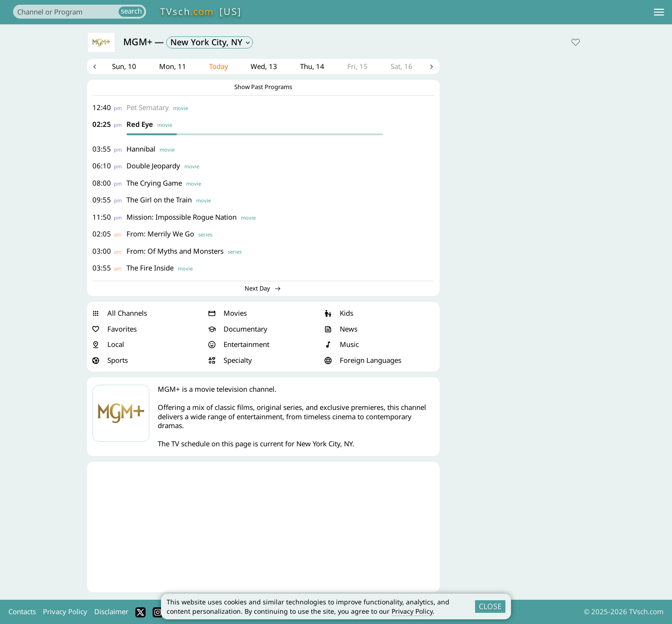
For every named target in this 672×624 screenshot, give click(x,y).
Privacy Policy (412, 611)
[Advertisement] (263, 528)
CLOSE (490, 606)
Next (432, 67)
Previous (95, 67)
